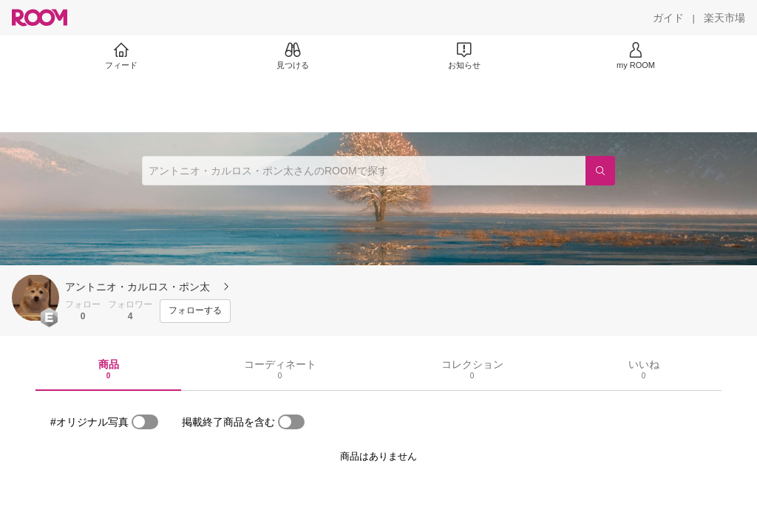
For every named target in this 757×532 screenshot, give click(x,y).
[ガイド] (668, 18)
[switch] (145, 422)
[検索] (600, 171)
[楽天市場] (724, 18)
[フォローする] (195, 311)
